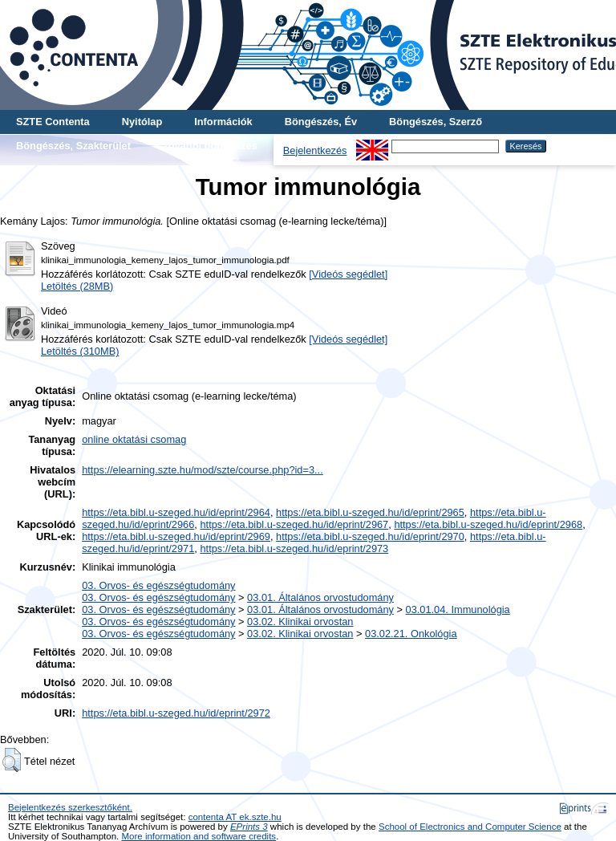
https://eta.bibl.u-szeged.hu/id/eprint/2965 (370, 512)
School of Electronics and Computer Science (470, 827)
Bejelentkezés (315, 150)
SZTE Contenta (53, 122)
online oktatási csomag (134, 439)
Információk (223, 122)
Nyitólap (142, 122)
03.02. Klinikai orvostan (300, 622)
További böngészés (210, 146)
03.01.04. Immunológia (458, 609)
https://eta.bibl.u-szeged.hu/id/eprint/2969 (176, 536)
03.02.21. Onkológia (411, 634)
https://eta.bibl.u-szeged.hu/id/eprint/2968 (488, 524)
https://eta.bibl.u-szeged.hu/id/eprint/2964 (176, 512)
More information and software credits (199, 836)
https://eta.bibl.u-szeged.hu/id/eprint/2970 (370, 536)
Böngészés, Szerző (436, 122)
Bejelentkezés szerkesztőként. (70, 807)
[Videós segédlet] (348, 274)
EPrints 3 (249, 827)
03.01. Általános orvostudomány (320, 597)
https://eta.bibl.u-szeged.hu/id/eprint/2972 (176, 713)
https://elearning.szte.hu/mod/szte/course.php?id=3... (203, 470)
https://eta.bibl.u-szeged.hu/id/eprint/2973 (294, 548)
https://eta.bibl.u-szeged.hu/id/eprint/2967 (294, 524)
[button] (12, 760)
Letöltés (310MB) (80, 351)
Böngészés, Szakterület (73, 146)
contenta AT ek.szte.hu (235, 817)
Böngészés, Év (321, 122)
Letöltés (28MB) (77, 286)
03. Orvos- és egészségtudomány (158, 585)
